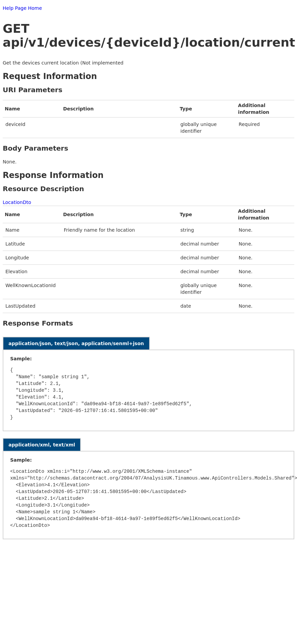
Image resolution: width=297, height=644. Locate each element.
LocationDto (17, 202)
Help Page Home (22, 8)
